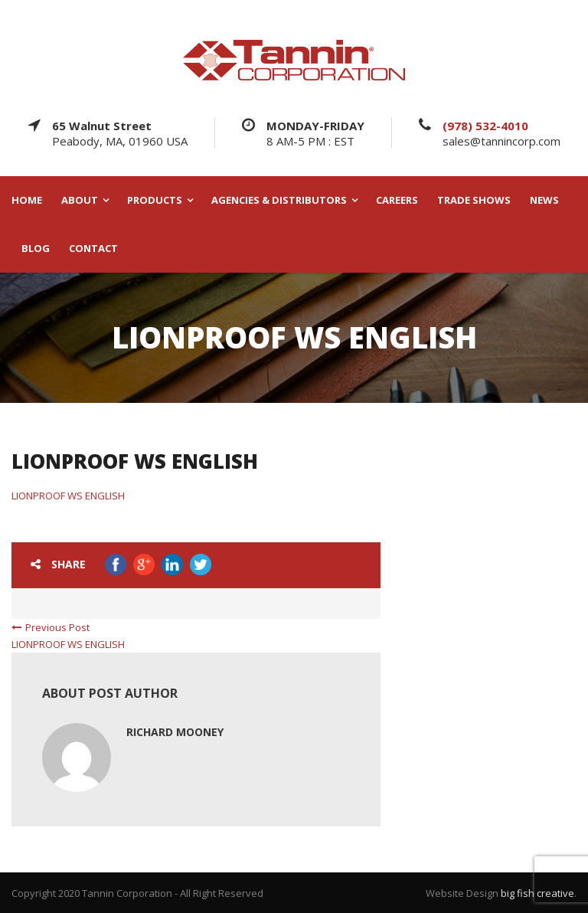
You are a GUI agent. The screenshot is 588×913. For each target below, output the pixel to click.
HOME (27, 200)
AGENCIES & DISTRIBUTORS (279, 200)
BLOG (36, 249)
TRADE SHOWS (474, 200)
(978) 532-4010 (485, 126)
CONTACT (93, 249)
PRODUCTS (155, 200)
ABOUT (80, 200)
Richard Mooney (175, 732)
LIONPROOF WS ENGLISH (68, 496)
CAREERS (397, 200)
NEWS (544, 200)
